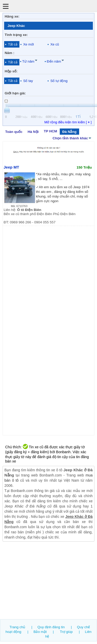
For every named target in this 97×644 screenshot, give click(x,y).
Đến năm (54, 61)
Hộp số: (11, 71)
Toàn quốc (14, 132)
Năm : (9, 53)
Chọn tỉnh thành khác (72, 138)
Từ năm (28, 61)
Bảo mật (40, 632)
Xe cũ (55, 44)
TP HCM (50, 131)
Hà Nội (33, 132)
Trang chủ (17, 627)
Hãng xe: (12, 16)
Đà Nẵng (69, 132)
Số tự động (59, 81)
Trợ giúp (66, 632)
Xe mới (29, 44)
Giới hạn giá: (15, 93)
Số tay (28, 81)
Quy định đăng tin (51, 627)
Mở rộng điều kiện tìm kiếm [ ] (68, 122)
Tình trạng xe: (16, 35)
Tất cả (13, 44)
